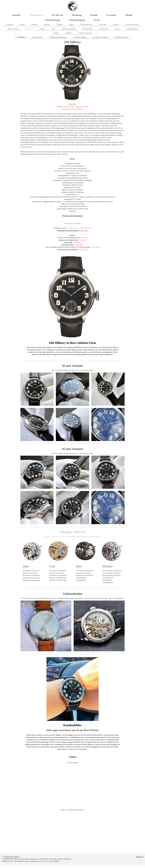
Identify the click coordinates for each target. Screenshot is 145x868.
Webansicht (140, 857)
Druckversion (8, 857)
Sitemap (17, 857)
